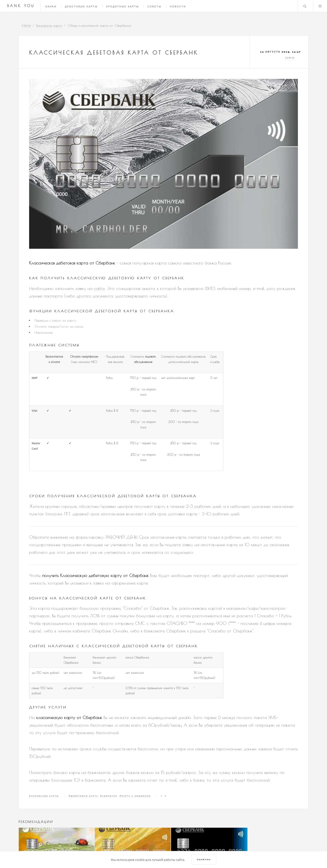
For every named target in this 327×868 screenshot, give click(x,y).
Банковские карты (44, 796)
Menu (320, 6)
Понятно (204, 859)
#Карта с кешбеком (135, 796)
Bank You (21, 6)
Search (305, 6)
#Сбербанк (109, 796)
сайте (99, 288)
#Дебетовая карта (83, 796)
